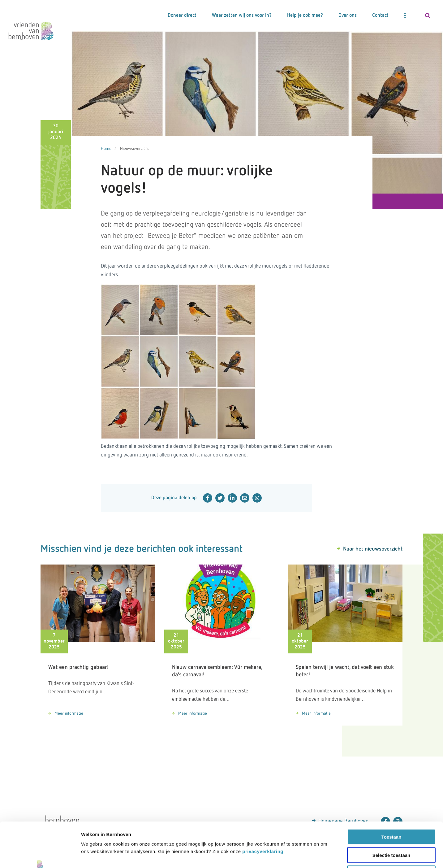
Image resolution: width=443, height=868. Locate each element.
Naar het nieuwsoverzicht (373, 549)
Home (106, 149)
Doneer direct (182, 15)
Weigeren (391, 829)
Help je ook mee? (305, 15)
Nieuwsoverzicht (135, 149)
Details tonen (399, 856)
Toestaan (391, 792)
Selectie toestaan (391, 810)
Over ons (348, 15)
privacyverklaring (263, 807)
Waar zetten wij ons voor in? (242, 15)
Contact (380, 15)
